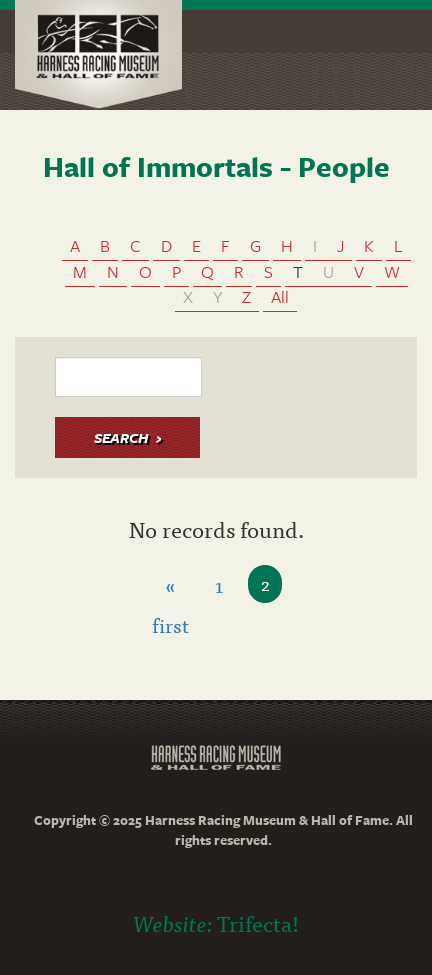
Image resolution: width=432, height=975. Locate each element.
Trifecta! (258, 922)
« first (170, 586)
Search (121, 437)
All (280, 296)
